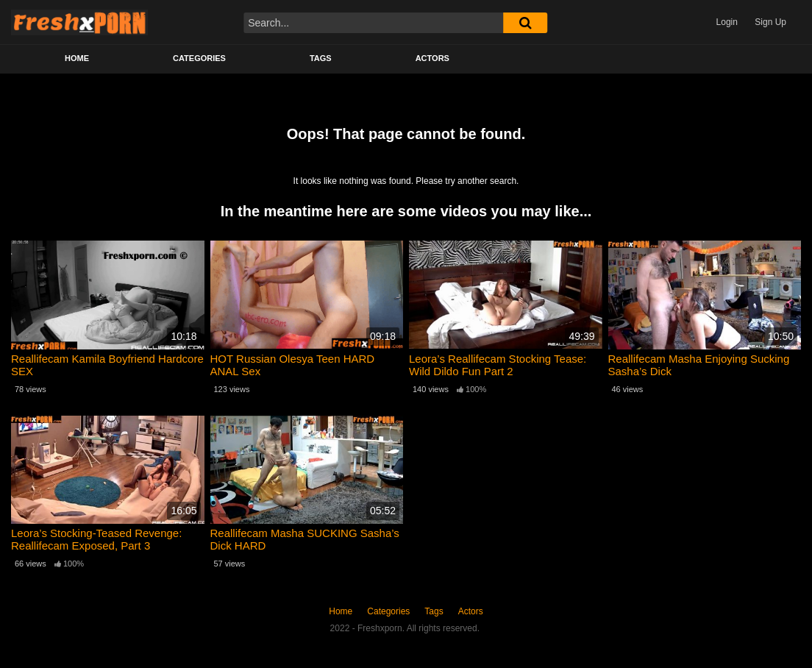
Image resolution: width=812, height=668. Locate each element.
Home (77, 58)
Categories (199, 58)
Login (727, 22)
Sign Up (770, 22)
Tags (321, 58)
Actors (432, 58)
